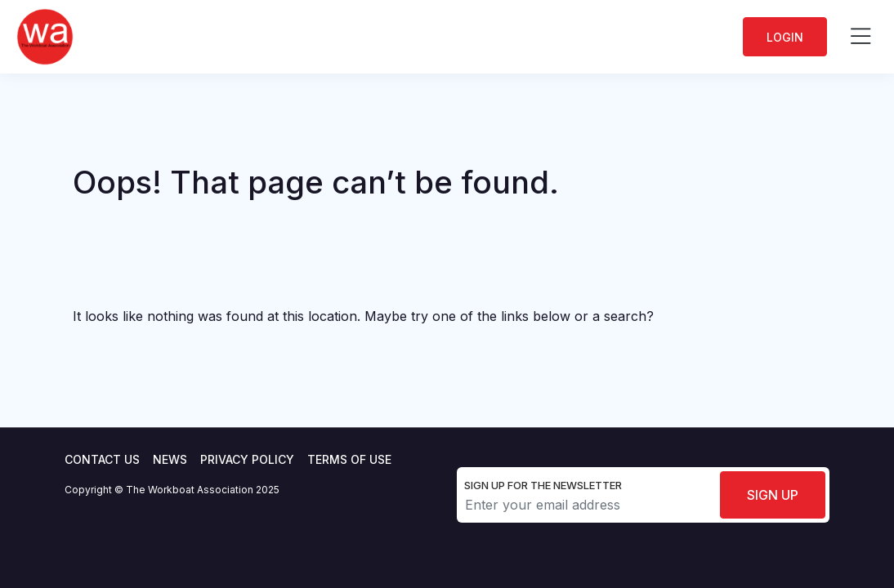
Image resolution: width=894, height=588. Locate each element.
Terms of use (349, 459)
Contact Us (102, 459)
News (170, 459)
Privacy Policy (247, 459)
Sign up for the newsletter (543, 485)
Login (785, 37)
